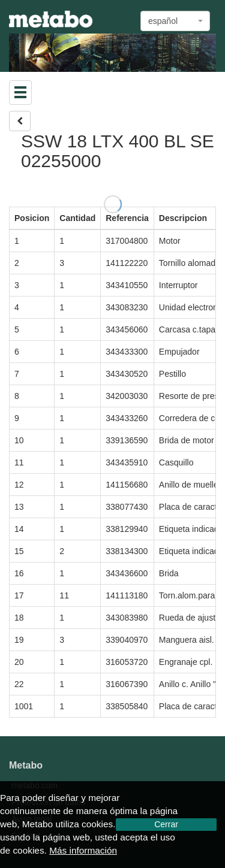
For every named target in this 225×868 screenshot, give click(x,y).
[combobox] (175, 21)
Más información (83, 850)
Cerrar (166, 824)
